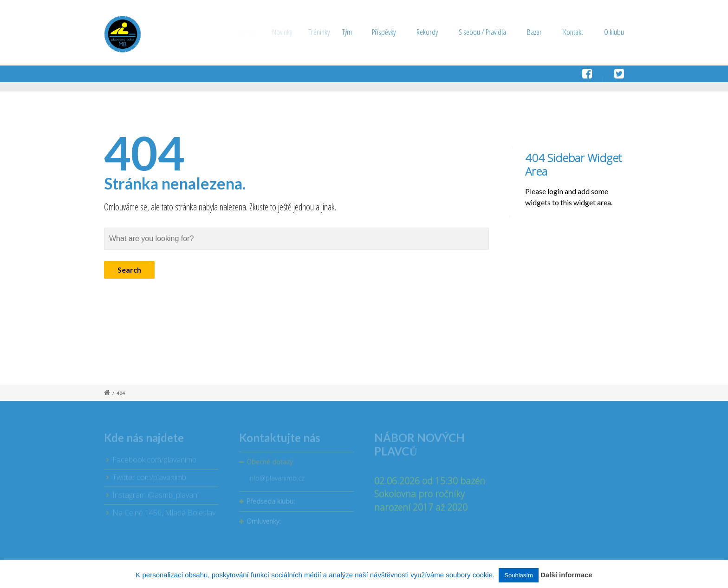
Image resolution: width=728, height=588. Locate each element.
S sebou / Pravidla (482, 32)
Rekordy (431, 32)
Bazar (534, 32)
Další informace (566, 575)
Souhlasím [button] (518, 575)
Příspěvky (394, 32)
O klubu (614, 32)
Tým (362, 32)
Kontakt (573, 32)
